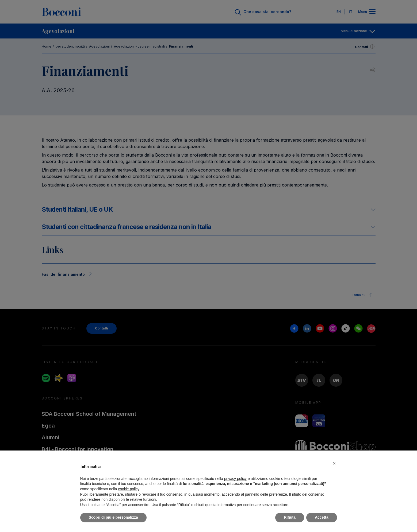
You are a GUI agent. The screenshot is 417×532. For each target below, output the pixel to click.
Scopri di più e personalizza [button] (113, 517)
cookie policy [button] (129, 489)
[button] (334, 463)
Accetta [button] (322, 517)
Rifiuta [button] (290, 517)
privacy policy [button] (235, 479)
